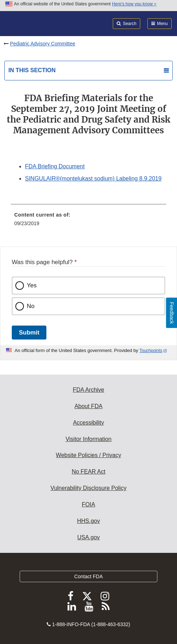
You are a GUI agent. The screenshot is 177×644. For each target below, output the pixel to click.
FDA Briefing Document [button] (55, 166)
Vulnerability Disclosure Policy (89, 488)
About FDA (88, 406)
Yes (32, 285)
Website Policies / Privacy (89, 455)
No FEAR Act (88, 472)
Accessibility (88, 423)
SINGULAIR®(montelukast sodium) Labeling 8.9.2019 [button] (93, 179)
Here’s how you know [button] (134, 4)
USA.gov (88, 537)
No (31, 306)
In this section (32, 70)
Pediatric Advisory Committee (43, 44)
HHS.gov (88, 521)
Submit (29, 333)
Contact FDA (88, 576)
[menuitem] (88, 222)
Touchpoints (151, 351)
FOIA (88, 504)
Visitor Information (89, 439)
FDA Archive (88, 390)
